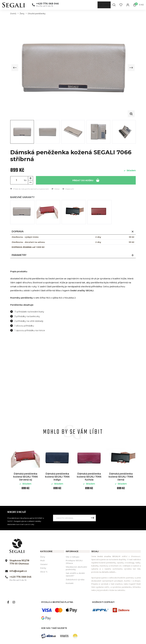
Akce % (44, 572)
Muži (42, 561)
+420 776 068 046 (47, 4)
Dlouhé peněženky (37, 14)
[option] (25, 470)
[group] (73, 68)
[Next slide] (131, 68)
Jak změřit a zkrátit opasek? (75, 575)
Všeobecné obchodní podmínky (76, 568)
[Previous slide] (15, 68)
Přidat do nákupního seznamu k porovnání (30, 189)
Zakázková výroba (75, 580)
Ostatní (44, 564)
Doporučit (68, 189)
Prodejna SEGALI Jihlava (74, 562)
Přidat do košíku (86, 180)
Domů (13, 14)
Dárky (43, 568)
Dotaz (56, 189)
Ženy (22, 14)
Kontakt (70, 583)
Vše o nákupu (73, 557)
